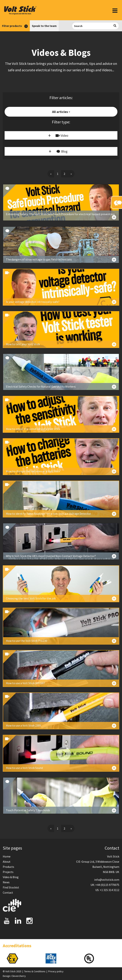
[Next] (71, 174)
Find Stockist (11, 887)
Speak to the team (44, 26)
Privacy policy (56, 971)
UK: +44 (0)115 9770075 (105, 885)
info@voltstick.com (107, 880)
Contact (8, 892)
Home (7, 856)
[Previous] (51, 174)
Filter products (15, 26)
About (7, 862)
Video (62, 135)
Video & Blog (11, 877)
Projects (8, 872)
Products (8, 867)
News (6, 882)
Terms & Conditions (35, 971)
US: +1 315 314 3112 (107, 890)
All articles (61, 112)
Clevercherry (19, 976)
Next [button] (119, 958)
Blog (62, 152)
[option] (22, 958)
